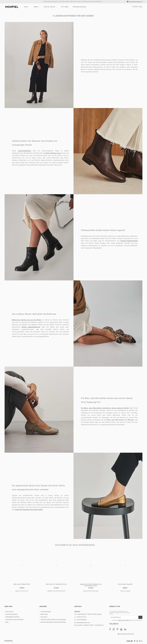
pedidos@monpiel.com (83, 623)
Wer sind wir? (10, 612)
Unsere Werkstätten (12, 614)
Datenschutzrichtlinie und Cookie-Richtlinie (53, 622)
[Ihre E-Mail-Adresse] (124, 618)
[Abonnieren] (140, 618)
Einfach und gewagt (125, 591)
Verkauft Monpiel (46, 612)
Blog (7, 622)
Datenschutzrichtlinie (124, 621)
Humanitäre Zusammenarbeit (15, 620)
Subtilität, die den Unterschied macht (56, 591)
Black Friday (44, 614)
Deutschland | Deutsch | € (135, 2)
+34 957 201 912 (81, 617)
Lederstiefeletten (25, 151)
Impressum (44, 617)
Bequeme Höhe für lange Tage (91, 591)
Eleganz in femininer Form (22, 591)
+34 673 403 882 (81, 620)
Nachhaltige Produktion (13, 617)
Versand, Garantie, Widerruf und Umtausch (53, 620)
